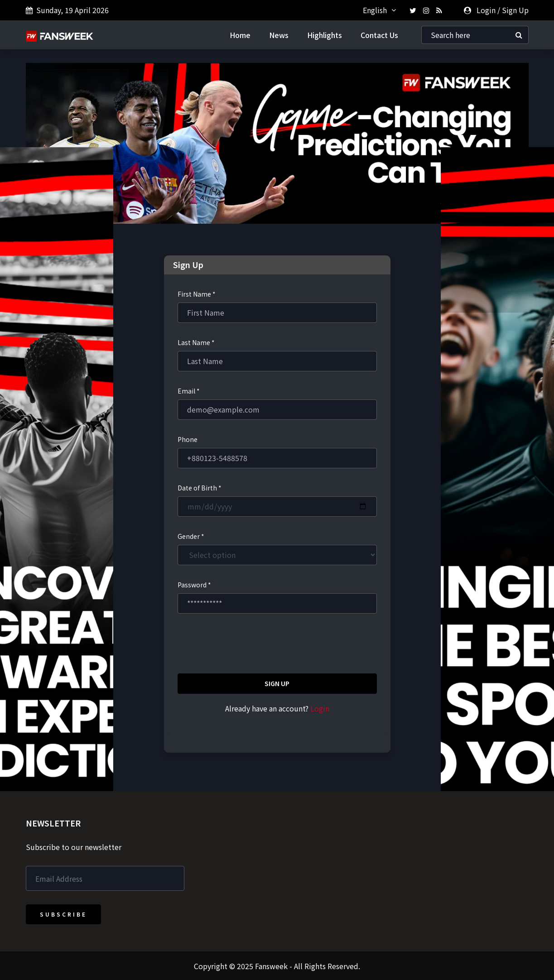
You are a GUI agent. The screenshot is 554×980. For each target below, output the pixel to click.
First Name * (197, 293)
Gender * (191, 536)
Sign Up (515, 10)
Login (486, 10)
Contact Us (379, 34)
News (279, 34)
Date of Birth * (200, 487)
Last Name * (196, 342)
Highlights (325, 34)
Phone (188, 439)
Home (240, 34)
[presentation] (246, 644)
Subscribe (63, 914)
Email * (189, 390)
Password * (194, 584)
